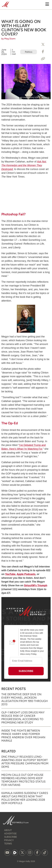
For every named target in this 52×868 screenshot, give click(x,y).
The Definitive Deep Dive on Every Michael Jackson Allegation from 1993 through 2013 (25, 699)
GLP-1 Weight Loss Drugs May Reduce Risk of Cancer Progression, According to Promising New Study (23, 717)
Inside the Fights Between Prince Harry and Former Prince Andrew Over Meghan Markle (23, 736)
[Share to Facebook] (43, 52)
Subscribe (11, 837)
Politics (29, 52)
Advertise (10, 834)
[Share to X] (43, 45)
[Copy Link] (43, 59)
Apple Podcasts (26, 574)
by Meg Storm (8, 39)
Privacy (9, 840)
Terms (8, 844)
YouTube (10, 574)
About (8, 830)
